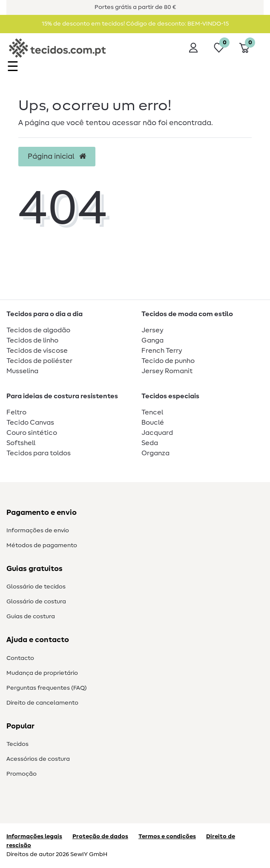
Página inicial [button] (57, 157)
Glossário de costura (36, 602)
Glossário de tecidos (36, 587)
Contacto (20, 658)
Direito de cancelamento (42, 703)
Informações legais (34, 837)
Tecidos (17, 744)
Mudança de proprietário (42, 673)
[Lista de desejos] (219, 48)
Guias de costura (31, 617)
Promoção (22, 774)
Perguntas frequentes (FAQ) (47, 688)
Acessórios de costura (38, 759)
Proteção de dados (100, 837)
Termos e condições (167, 837)
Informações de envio (38, 531)
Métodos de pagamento (42, 545)
